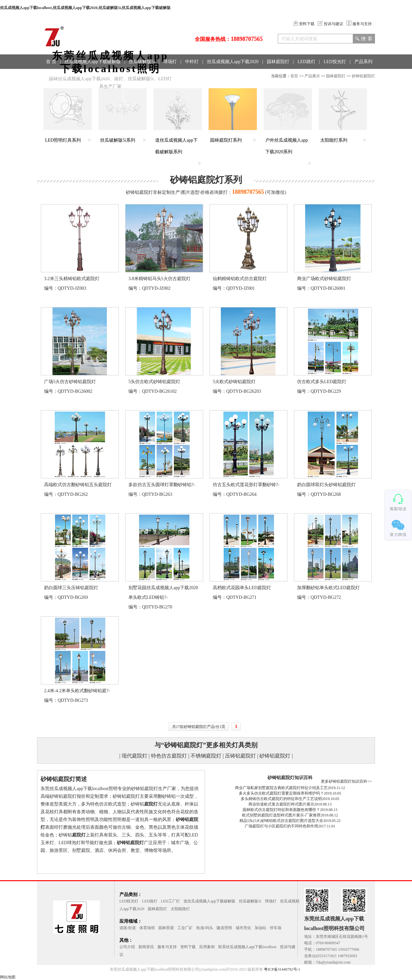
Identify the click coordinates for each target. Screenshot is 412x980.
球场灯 (170, 62)
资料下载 (304, 24)
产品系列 (363, 62)
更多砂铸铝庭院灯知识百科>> (346, 781)
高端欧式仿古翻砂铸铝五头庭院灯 (78, 485)
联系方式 (110, 76)
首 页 (51, 62)
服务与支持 (359, 24)
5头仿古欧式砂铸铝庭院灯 (154, 382)
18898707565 (247, 39)
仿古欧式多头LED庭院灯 (322, 382)
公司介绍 (127, 947)
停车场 (276, 928)
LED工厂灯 (170, 901)
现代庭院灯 (135, 756)
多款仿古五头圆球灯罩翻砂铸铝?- (162, 485)
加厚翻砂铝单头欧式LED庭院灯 (328, 588)
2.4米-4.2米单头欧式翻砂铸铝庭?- (77, 691)
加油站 (260, 928)
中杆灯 (192, 62)
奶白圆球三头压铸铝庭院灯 (71, 588)
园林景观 (166, 928)
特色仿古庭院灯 (169, 756)
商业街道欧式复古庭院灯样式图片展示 (281, 804)
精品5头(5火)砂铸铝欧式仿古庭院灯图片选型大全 (281, 821)
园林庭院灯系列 (226, 140)
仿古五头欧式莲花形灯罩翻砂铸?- (246, 485)
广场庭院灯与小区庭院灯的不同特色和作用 (281, 826)
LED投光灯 (335, 62)
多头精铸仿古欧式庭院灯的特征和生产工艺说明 (281, 799)
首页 (294, 76)
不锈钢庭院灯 (206, 756)
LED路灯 (307, 62)
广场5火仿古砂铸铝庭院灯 (70, 382)
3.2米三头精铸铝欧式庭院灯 (72, 279)
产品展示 (312, 76)
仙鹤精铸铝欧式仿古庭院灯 (240, 279)
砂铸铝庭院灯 (363, 76)
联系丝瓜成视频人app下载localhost (247, 947)
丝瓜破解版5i (142, 62)
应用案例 (207, 947)
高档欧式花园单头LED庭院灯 (242, 588)
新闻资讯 (146, 947)
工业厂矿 (185, 928)
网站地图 (8, 977)
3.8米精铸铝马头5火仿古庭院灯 (159, 279)
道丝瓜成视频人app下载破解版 (209, 901)
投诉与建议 (330, 24)
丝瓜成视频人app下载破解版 (92, 62)
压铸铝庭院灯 (240, 756)
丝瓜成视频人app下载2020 (233, 62)
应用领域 (57, 76)
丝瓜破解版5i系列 (118, 140)
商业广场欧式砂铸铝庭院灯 (324, 279)
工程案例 (83, 76)
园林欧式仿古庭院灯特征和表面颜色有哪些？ (281, 810)
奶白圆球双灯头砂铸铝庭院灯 (326, 485)
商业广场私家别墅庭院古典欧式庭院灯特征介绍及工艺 (281, 788)
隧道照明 (224, 928)
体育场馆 (147, 928)
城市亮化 (243, 928)
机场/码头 (205, 928)
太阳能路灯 (180, 909)
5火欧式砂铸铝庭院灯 (234, 382)
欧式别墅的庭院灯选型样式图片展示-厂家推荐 (281, 815)
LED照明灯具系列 (63, 140)
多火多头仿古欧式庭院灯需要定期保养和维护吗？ (281, 793)
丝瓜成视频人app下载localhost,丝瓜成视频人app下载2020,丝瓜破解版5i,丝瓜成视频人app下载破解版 (85, 8)
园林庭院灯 (278, 62)
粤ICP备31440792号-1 (282, 969)
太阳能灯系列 (334, 140)
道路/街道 (128, 928)
